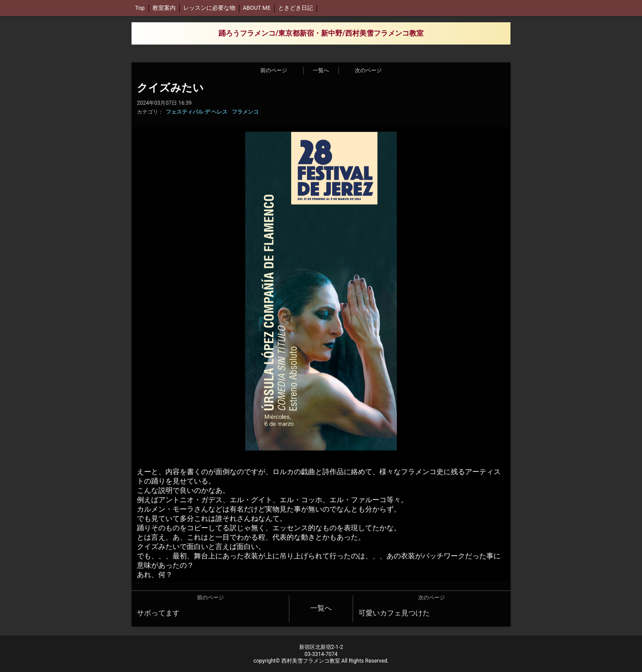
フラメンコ (245, 112)
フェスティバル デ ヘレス (197, 112)
